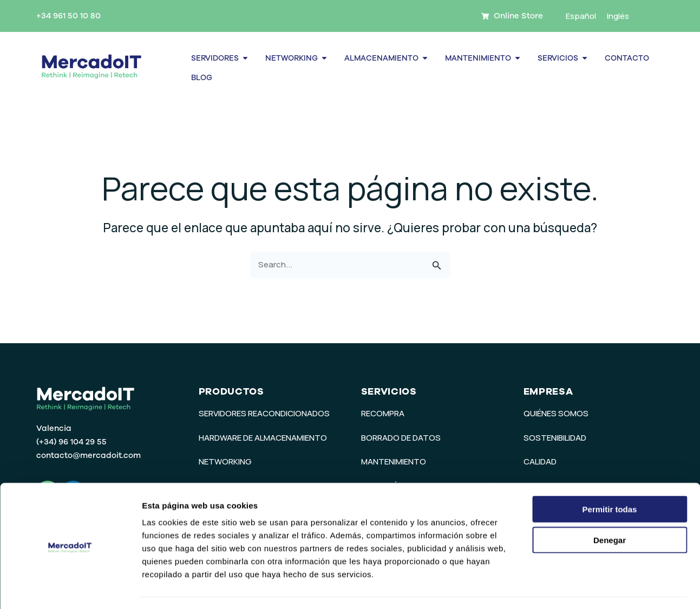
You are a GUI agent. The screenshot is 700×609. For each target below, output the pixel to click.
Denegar (610, 510)
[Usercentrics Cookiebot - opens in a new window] (70, 588)
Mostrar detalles (586, 588)
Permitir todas (610, 479)
